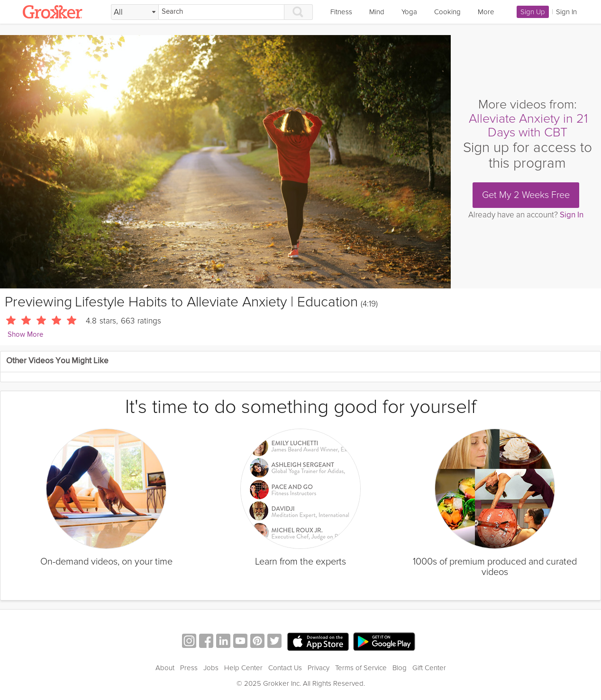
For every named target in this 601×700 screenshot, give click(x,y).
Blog (400, 668)
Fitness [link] (341, 12)
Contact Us (285, 668)
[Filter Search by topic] (135, 12)
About (165, 668)
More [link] (486, 12)
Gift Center (429, 668)
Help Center (243, 668)
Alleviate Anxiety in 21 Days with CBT (528, 126)
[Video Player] (225, 162)
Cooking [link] (447, 12)
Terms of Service (361, 668)
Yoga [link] (409, 12)
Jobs (211, 668)
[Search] (221, 12)
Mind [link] (377, 12)
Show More (25, 335)
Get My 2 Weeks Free (526, 195)
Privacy (319, 668)
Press (189, 668)
